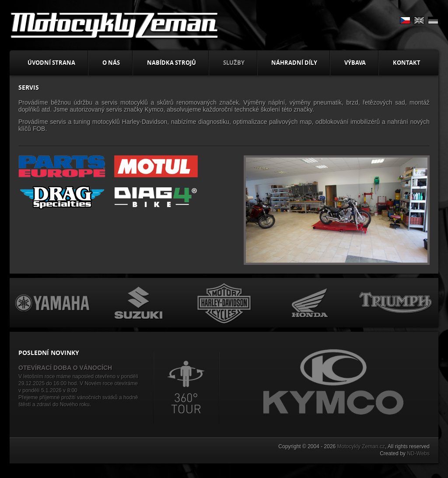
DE (433, 20)
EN (419, 20)
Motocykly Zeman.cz (361, 446)
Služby (234, 63)
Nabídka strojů (171, 63)
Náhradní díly (294, 63)
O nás (111, 63)
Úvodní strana (51, 63)
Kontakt (407, 63)
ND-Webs (418, 453)
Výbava (355, 63)
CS (405, 20)
